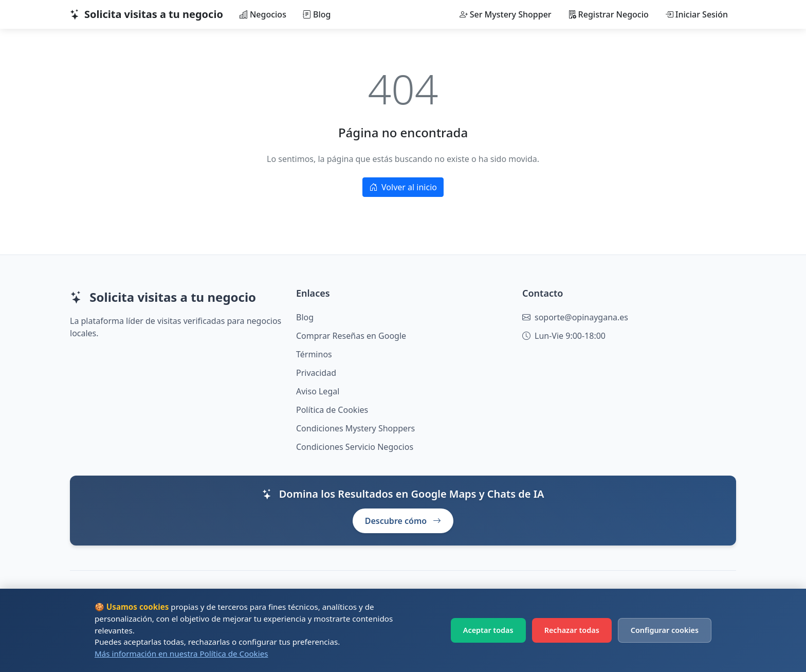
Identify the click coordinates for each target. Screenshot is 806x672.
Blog (317, 14)
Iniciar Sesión (697, 14)
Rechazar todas (572, 630)
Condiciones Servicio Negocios (355, 447)
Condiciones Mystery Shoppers (355, 428)
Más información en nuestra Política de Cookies (181, 653)
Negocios (263, 14)
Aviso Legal (318, 391)
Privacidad (316, 373)
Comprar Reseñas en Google (351, 336)
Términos (314, 354)
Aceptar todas (488, 630)
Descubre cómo (403, 521)
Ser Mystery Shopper (506, 14)
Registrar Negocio (608, 14)
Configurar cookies (665, 630)
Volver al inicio (403, 187)
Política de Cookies (332, 410)
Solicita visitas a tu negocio (146, 14)
